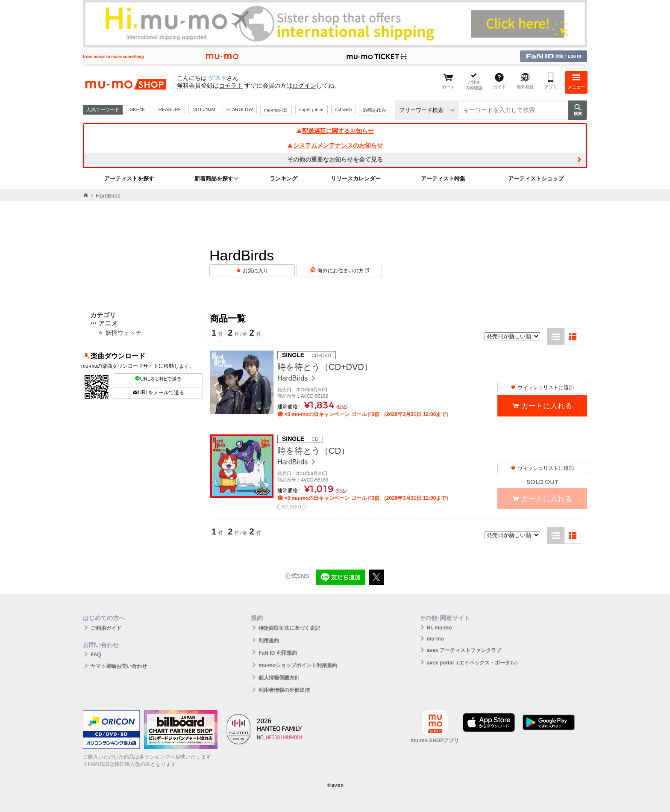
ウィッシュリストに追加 (542, 387)
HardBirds (294, 378)
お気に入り (256, 271)
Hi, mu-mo (439, 628)
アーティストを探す (129, 179)
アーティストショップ (536, 179)
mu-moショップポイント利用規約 (298, 665)
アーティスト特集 (443, 179)
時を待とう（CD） (313, 451)
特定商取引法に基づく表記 (289, 628)
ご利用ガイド (106, 628)
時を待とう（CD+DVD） (325, 367)
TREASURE (168, 109)
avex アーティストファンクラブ (464, 650)
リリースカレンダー (356, 179)
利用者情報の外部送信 (284, 690)
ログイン (304, 86)
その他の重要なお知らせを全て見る (335, 159)
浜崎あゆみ (375, 110)
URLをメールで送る (158, 393)
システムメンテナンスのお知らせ (335, 145)
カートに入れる (547, 406)
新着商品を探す (214, 179)
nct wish (344, 109)
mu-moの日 (276, 110)
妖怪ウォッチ (123, 333)
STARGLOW (240, 109)
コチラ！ (231, 86)
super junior (311, 109)
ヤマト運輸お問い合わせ (119, 666)
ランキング (284, 179)
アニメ (104, 323)
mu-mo (435, 639)
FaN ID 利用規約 (278, 653)
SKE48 (137, 109)
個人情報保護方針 (279, 678)
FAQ (96, 655)
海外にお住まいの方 (343, 271)
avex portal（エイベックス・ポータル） (474, 663)
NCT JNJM (204, 109)
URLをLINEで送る (159, 379)
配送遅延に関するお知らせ (335, 131)
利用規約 (269, 641)
